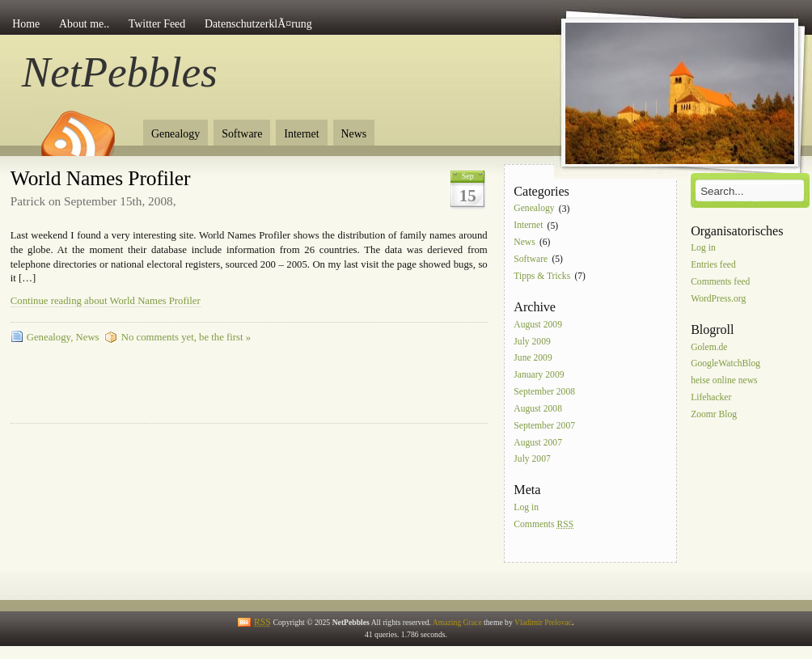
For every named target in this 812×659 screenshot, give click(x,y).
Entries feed (713, 265)
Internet (301, 134)
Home (26, 24)
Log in (526, 508)
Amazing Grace (457, 622)
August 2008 (538, 409)
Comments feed (720, 282)
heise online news (724, 381)
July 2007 (532, 460)
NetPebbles (120, 72)
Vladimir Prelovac (543, 622)
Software (242, 134)
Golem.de (709, 347)
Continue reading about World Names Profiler (106, 301)
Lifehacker (711, 397)
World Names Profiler (101, 178)
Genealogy (176, 134)
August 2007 (538, 443)
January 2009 (539, 376)
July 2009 (532, 342)
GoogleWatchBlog (725, 364)
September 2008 (544, 392)
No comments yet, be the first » (186, 337)
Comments (543, 524)
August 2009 (538, 325)
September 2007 (544, 426)
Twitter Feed (157, 24)
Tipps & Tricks (542, 276)
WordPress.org (718, 299)
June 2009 (533, 359)
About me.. (84, 24)
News (354, 134)
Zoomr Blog (714, 414)
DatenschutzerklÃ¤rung (258, 24)
